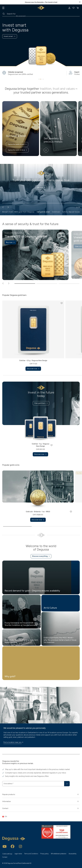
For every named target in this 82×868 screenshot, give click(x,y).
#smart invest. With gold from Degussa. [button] (18, 212)
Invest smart (10, 36)
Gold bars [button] (56, 212)
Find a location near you (14, 742)
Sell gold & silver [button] (43, 212)
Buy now (10, 242)
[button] (62, 303)
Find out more (41, 191)
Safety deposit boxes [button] (71, 212)
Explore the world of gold (17, 144)
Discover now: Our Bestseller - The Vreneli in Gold (41, 2)
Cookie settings (7, 854)
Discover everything (41, 556)
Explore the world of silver (18, 150)
